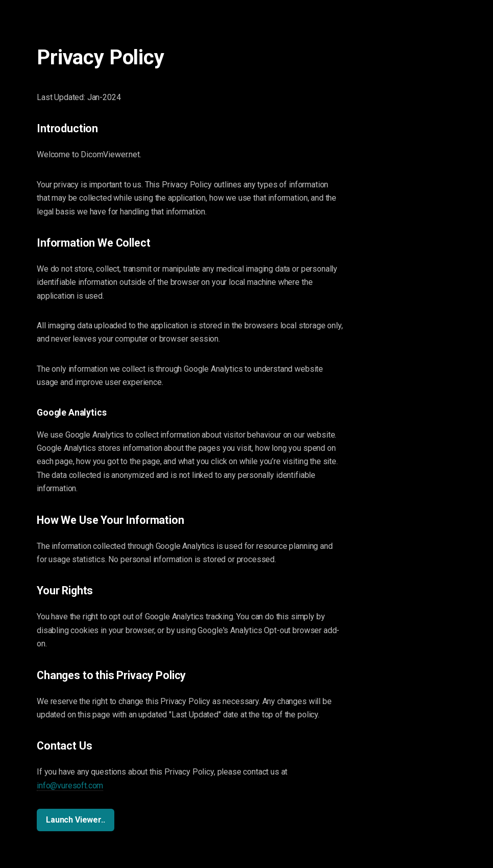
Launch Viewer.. (76, 820)
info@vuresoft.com (70, 786)
